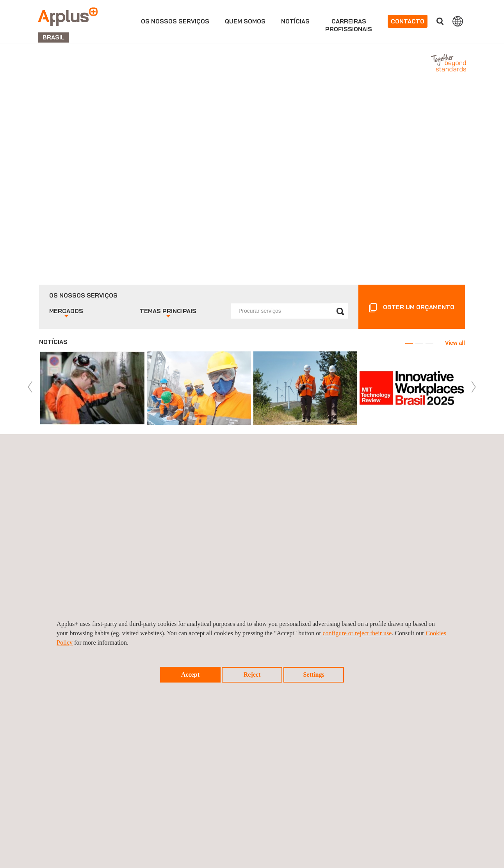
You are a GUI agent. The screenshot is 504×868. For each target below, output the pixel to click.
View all (455, 343)
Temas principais (168, 311)
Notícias (295, 21)
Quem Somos (245, 21)
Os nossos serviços (175, 21)
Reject (252, 675)
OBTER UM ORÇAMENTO (419, 307)
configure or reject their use (357, 633)
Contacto (408, 21)
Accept (190, 675)
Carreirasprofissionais (349, 25)
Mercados (66, 311)
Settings (313, 675)
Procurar (440, 21)
